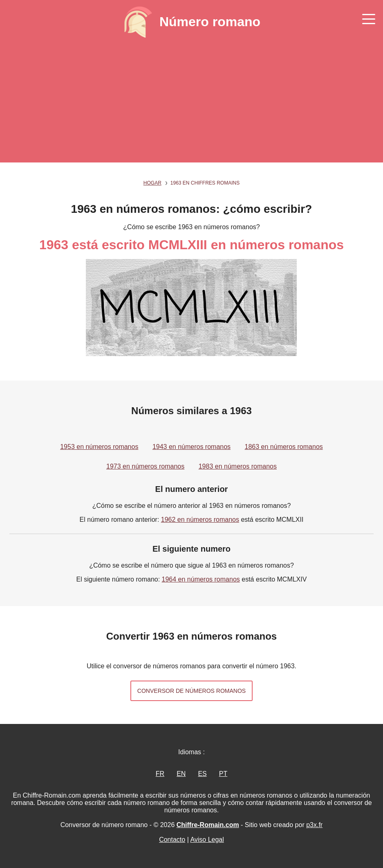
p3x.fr (314, 825)
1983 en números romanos (238, 466)
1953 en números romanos (99, 447)
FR (160, 774)
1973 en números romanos (145, 466)
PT (223, 774)
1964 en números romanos (201, 579)
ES (202, 774)
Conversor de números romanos (191, 691)
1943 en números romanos (191, 447)
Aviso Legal (207, 840)
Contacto (172, 840)
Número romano (210, 22)
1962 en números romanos (200, 520)
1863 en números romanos (284, 447)
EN (181, 774)
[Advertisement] (191, 105)
